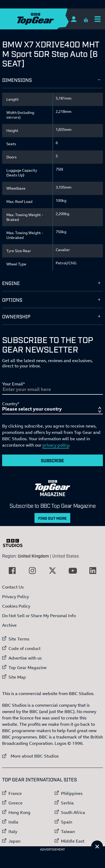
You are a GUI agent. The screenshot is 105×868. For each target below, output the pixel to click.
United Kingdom (33, 556)
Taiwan (68, 831)
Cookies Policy (16, 606)
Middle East (73, 841)
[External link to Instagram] (32, 571)
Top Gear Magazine (28, 667)
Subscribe (52, 460)
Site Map (17, 677)
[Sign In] (74, 19)
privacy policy (56, 445)
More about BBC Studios (30, 756)
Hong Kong (19, 812)
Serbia (67, 803)
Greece (16, 803)
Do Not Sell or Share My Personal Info (39, 616)
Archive (9, 625)
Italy (13, 831)
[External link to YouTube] (73, 571)
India (13, 822)
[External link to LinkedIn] (93, 571)
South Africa (73, 812)
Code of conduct (25, 648)
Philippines (72, 793)
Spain (67, 822)
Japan (14, 841)
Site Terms (19, 639)
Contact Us (13, 587)
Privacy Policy (16, 597)
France (15, 793)
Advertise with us (25, 658)
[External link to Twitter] (52, 571)
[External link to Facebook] (12, 571)
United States (65, 556)
